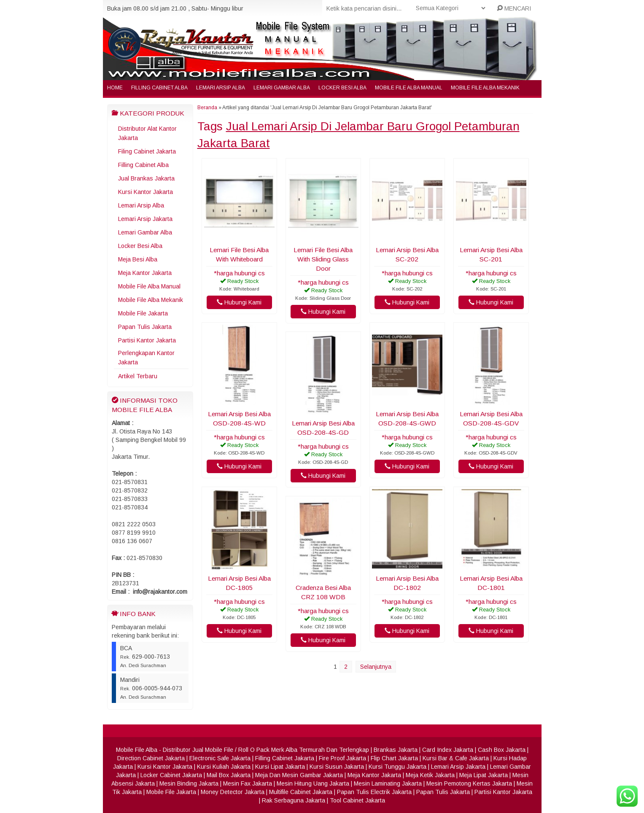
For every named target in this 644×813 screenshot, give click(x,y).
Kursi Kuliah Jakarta (224, 767)
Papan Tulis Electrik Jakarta (374, 792)
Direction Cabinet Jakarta (151, 758)
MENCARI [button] (514, 8)
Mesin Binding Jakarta (189, 783)
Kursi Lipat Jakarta (280, 767)
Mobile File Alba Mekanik (485, 88)
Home (115, 88)
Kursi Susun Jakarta (337, 767)
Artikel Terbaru (138, 376)
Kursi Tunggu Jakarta (397, 767)
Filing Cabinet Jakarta (147, 151)
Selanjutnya (376, 667)
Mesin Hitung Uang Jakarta (313, 783)
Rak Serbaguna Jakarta (294, 800)
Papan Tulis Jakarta (145, 327)
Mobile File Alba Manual (409, 88)
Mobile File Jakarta (143, 313)
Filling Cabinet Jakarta (285, 758)
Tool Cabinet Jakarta (357, 800)
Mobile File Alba (137, 750)
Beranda (207, 108)
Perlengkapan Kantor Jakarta (146, 358)
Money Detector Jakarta (233, 792)
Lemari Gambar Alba (282, 88)
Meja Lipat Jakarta (484, 775)
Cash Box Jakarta (502, 750)
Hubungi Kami (239, 302)
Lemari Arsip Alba (221, 88)
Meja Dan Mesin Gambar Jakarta (299, 775)
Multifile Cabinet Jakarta (301, 792)
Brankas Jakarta (396, 750)
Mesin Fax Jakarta (248, 783)
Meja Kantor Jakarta (145, 273)
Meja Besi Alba (138, 259)
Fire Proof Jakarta (342, 758)
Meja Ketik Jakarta (430, 775)
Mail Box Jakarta (229, 775)
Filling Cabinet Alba (159, 88)
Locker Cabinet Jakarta (171, 775)
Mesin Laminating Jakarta (388, 783)
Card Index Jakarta (448, 750)
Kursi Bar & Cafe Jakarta (456, 758)
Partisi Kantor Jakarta (147, 340)
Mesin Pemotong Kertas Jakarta (469, 783)
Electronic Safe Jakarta (220, 758)
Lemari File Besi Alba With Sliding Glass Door (323, 259)
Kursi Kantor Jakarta (146, 192)
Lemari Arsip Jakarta (145, 219)
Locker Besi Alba (342, 88)
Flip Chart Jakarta (394, 758)
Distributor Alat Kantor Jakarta (147, 133)
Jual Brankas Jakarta (146, 178)
